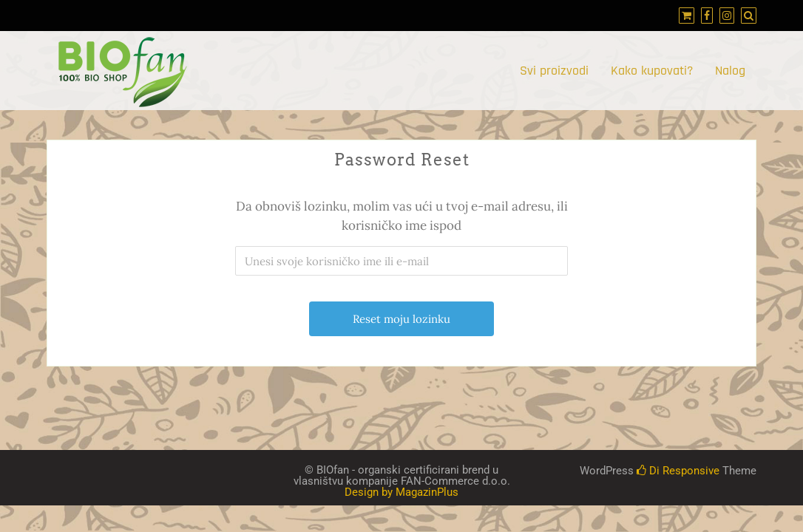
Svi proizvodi (554, 71)
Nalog (730, 71)
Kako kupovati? (652, 71)
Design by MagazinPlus (402, 492)
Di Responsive (678, 471)
